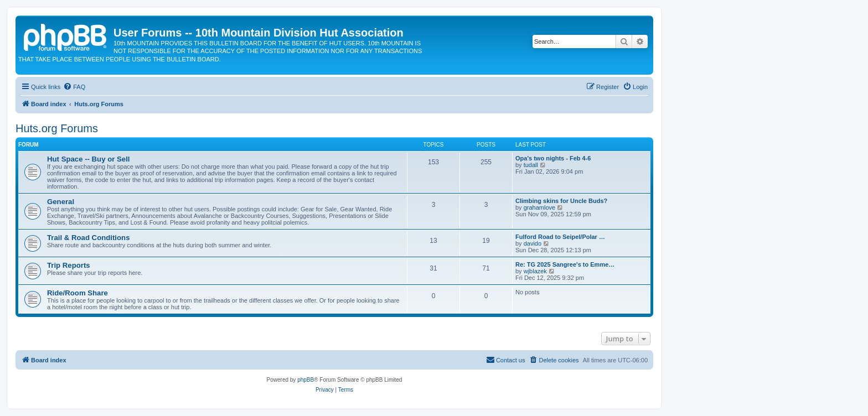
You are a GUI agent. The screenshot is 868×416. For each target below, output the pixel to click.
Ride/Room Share (77, 293)
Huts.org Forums (57, 128)
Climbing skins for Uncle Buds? (561, 201)
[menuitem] (74, 87)
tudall (531, 165)
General (61, 202)
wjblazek (535, 271)
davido (533, 243)
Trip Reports (69, 265)
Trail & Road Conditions (88, 238)
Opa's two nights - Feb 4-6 (553, 158)
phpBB (306, 380)
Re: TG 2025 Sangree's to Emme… (565, 264)
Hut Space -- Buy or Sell (89, 159)
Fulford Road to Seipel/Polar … (560, 237)
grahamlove (539, 207)
